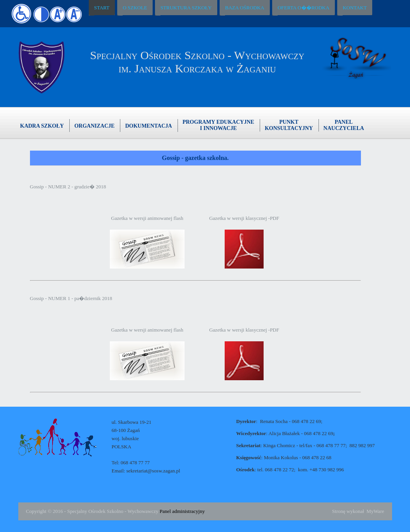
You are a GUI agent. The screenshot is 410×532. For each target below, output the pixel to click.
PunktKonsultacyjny (289, 125)
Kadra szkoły (42, 126)
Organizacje (94, 126)
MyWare (375, 511)
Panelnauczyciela (344, 125)
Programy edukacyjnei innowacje (218, 125)
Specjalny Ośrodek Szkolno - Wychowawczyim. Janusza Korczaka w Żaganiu (197, 62)
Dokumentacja (148, 126)
